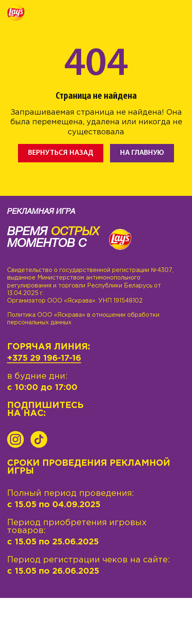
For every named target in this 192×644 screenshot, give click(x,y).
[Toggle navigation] (179, 14)
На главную (142, 153)
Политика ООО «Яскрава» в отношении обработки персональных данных (83, 319)
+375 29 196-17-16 (44, 358)
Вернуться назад (61, 153)
